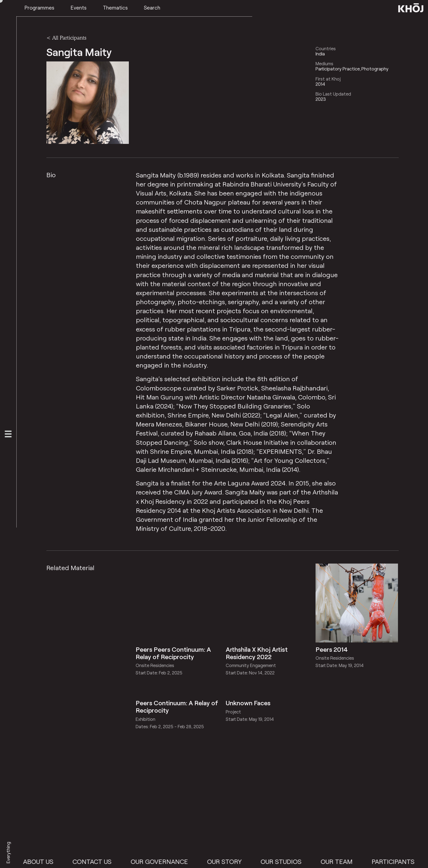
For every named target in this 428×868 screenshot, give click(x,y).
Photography (375, 69)
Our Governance (172, 861)
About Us (51, 861)
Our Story (237, 861)
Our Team (350, 861)
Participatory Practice (338, 69)
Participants (406, 861)
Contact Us (105, 861)
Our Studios (294, 861)
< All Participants (66, 38)
